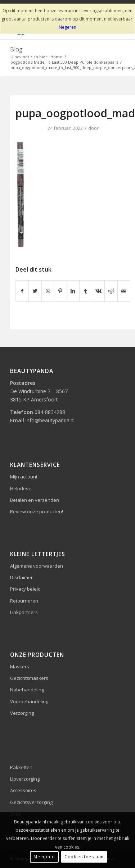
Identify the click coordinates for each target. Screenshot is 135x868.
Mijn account (24, 477)
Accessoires (23, 790)
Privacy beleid (25, 589)
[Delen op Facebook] (22, 291)
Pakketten (21, 767)
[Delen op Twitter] (35, 291)
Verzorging (22, 713)
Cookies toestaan (84, 857)
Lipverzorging (25, 779)
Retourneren (24, 601)
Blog (16, 49)
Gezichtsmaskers (29, 678)
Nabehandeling (27, 690)
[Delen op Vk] (98, 291)
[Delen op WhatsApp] (48, 291)
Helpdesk (21, 488)
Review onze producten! (37, 512)
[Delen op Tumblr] (86, 291)
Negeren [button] (67, 27)
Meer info (44, 857)
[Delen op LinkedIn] (73, 291)
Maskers (20, 667)
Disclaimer (21, 577)
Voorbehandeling (29, 701)
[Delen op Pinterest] (60, 291)
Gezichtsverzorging (31, 802)
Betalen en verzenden (35, 500)
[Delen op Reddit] (111, 291)
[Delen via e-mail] (124, 291)
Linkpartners (24, 612)
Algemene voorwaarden (37, 566)
